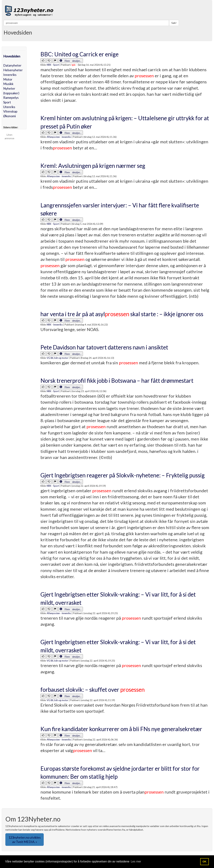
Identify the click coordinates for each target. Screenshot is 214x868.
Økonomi (9, 116)
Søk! (174, 23)
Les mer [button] (136, 861)
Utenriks (9, 107)
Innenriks (10, 75)
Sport (7, 102)
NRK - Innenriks (55, 325)
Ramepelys (11, 98)
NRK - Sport (53, 65)
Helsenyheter (13, 70)
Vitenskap (10, 111)
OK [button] (205, 862)
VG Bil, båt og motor (57, 358)
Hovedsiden (12, 56)
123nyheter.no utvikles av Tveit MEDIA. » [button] (25, 840)
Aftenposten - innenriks (59, 137)
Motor (8, 79)
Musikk (8, 84)
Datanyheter (12, 65)
